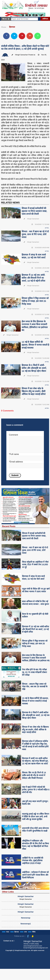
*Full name (14, 454)
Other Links (8, 892)
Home (4, 27)
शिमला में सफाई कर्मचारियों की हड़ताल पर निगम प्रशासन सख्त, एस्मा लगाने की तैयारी (34, 211)
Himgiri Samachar (26, 896)
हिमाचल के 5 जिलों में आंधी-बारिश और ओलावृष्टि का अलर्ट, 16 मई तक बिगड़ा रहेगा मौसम (34, 368)
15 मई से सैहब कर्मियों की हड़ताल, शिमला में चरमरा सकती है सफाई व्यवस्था (35, 345)
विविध (34, 932)
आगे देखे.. (47, 228)
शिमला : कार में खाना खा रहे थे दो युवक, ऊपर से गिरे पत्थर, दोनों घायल (35, 234)
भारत (8, 932)
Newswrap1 (26, 924)
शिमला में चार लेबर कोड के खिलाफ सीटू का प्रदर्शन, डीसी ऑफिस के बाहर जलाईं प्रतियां (34, 391)
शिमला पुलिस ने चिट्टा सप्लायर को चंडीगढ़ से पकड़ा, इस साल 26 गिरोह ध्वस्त (35, 301)
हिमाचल (12, 27)
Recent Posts (9, 526)
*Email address (16, 462)
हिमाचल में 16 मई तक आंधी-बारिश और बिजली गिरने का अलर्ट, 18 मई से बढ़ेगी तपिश (34, 278)
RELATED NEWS (10, 203)
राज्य (25, 932)
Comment (13, 435)
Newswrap (26, 918)
